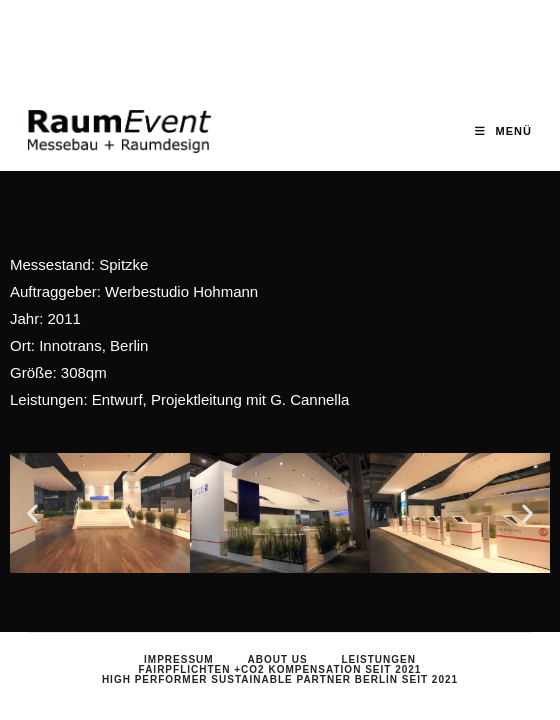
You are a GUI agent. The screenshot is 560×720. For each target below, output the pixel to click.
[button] (32, 513)
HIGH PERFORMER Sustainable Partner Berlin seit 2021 (280, 660)
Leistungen (378, 640)
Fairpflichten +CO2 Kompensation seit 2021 (280, 650)
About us (277, 640)
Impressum (179, 640)
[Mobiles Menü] (503, 131)
